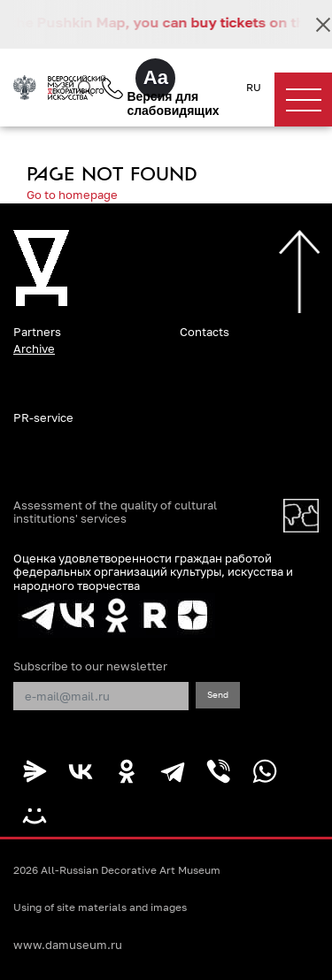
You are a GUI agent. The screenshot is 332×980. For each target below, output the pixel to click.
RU (254, 88)
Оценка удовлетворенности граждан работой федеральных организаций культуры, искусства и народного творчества (153, 572)
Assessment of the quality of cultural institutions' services (115, 512)
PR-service (43, 417)
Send (218, 694)
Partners (37, 332)
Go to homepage (72, 195)
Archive (34, 348)
